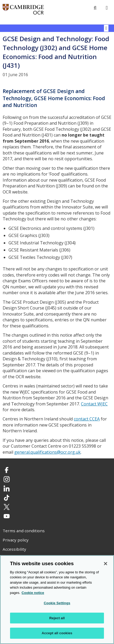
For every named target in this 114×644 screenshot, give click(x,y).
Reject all (57, 618)
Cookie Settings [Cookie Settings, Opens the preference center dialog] (57, 603)
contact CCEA (87, 419)
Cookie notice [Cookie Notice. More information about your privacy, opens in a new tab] (33, 593)
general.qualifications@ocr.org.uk (47, 452)
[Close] (106, 564)
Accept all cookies (57, 633)
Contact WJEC (94, 404)
